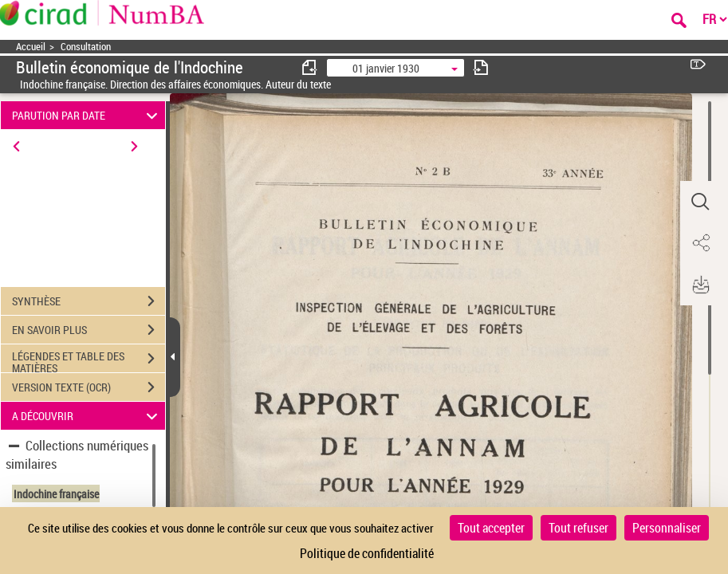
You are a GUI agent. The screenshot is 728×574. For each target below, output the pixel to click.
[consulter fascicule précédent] (310, 67)
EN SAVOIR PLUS (89, 330)
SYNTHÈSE (89, 301)
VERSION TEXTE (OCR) (89, 387)
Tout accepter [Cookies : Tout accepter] (491, 528)
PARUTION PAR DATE (87, 115)
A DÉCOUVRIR (87, 416)
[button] (700, 202)
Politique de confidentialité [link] (367, 553)
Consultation (86, 47)
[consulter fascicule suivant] (481, 67)
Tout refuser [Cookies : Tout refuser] (578, 528)
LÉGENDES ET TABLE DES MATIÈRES (89, 360)
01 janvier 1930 (386, 68)
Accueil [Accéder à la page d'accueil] (31, 47)
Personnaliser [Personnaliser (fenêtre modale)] (667, 528)
